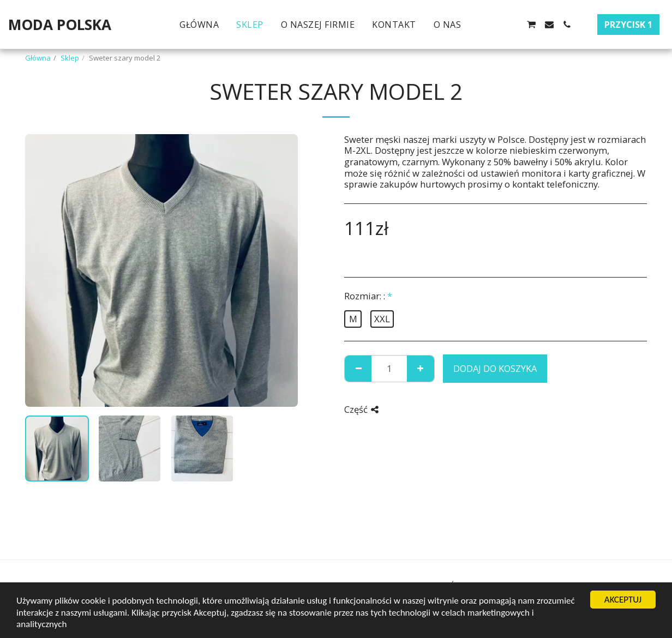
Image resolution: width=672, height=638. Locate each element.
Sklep (70, 58)
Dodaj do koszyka (495, 368)
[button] (478, 25)
